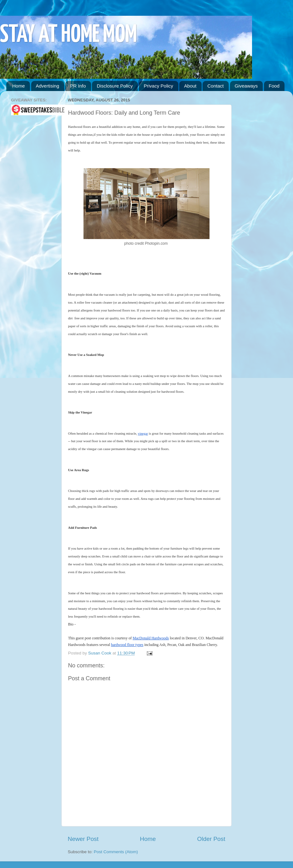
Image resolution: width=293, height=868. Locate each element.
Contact (215, 86)
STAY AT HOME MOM (69, 35)
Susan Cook (100, 653)
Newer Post (83, 839)
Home (19, 86)
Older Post (211, 839)
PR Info (78, 86)
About (190, 86)
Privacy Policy (158, 86)
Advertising (48, 86)
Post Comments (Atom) (116, 852)
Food (274, 86)
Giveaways (246, 86)
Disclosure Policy (115, 86)
